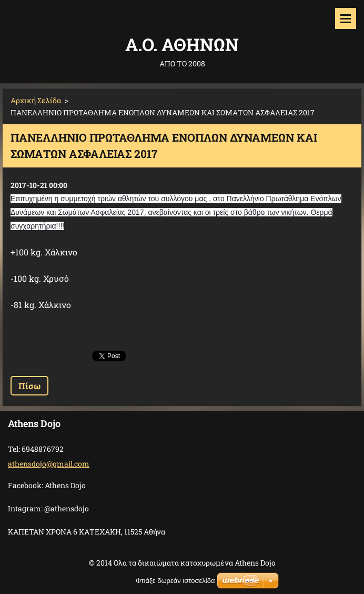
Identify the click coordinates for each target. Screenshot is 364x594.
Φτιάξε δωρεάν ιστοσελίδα (175, 581)
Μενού (346, 18)
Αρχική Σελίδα (36, 100)
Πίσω (29, 386)
